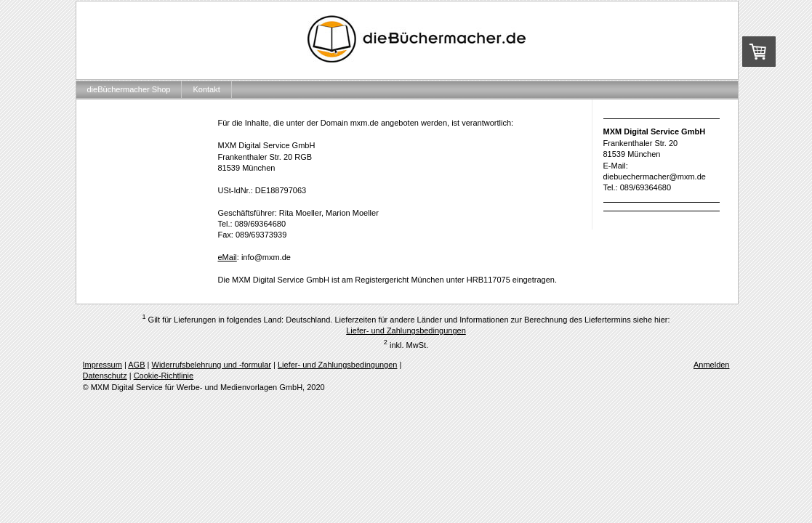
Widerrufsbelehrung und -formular (212, 365)
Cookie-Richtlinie (164, 376)
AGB (136, 365)
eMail (228, 257)
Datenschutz (105, 376)
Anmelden (712, 365)
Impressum (102, 365)
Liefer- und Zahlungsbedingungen (406, 331)
